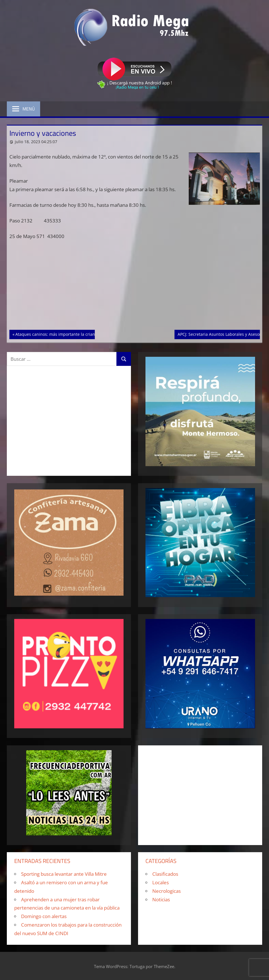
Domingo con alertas (44, 916)
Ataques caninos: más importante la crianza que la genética (72, 334)
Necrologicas (167, 891)
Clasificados (165, 874)
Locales (161, 882)
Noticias (161, 899)
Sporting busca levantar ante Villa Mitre (64, 874)
